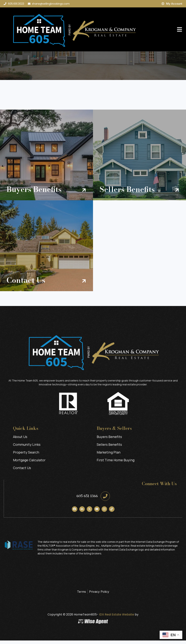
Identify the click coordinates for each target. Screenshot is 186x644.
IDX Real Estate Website (116, 618)
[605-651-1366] (105, 500)
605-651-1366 (87, 500)
